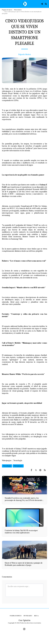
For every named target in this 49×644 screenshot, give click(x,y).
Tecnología (7, 466)
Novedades (18, 10)
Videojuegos (7, 460)
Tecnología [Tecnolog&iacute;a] (18, 460)
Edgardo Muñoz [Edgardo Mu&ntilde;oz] (25, 54)
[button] (3, 4)
